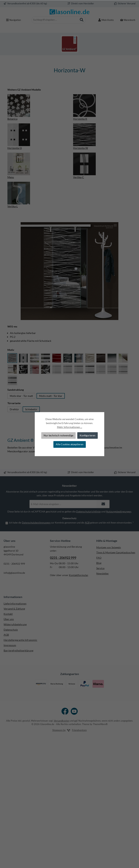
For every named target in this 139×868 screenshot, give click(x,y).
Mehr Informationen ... (70, 427)
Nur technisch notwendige (58, 435)
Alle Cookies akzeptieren (70, 444)
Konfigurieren (88, 435)
